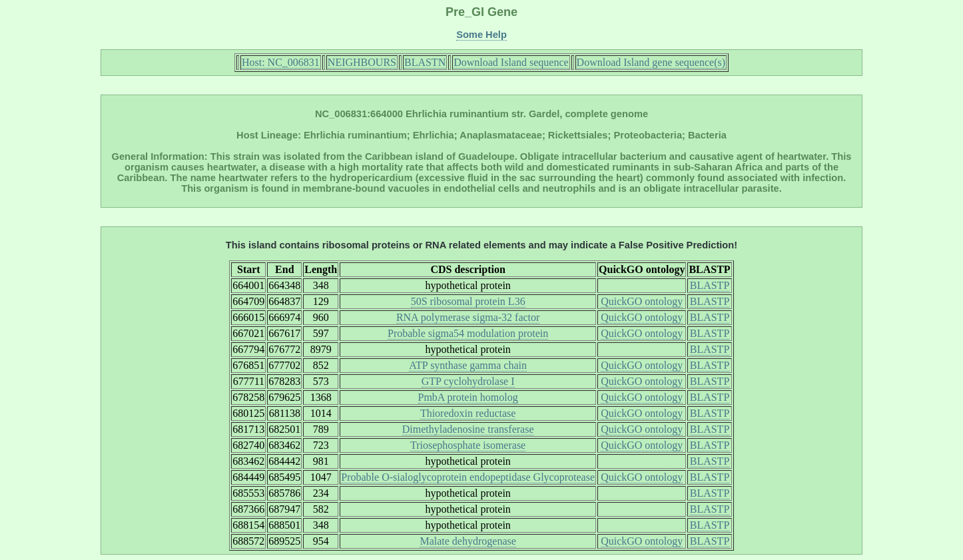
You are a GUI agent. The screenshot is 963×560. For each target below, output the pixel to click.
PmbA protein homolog (468, 397)
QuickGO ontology (642, 301)
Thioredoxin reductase (468, 413)
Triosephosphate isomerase (468, 445)
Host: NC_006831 (281, 62)
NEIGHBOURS (362, 62)
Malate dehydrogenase (468, 541)
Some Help (481, 35)
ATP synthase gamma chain (468, 365)
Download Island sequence (511, 62)
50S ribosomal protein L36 (468, 301)
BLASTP (710, 285)
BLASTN (425, 62)
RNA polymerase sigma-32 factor (468, 317)
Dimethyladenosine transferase (468, 429)
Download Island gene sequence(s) (651, 62)
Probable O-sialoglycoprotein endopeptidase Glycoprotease (468, 477)
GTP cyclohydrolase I (468, 381)
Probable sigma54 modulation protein (468, 333)
